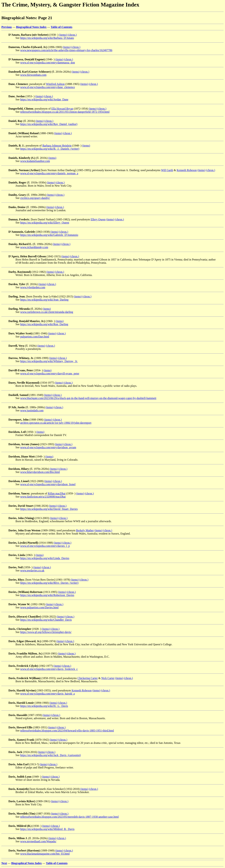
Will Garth (167, 170)
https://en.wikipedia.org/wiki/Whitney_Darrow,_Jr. (49, 361)
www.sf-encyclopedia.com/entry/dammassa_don (48, 63)
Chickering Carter (88, 678)
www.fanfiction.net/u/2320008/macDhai (43, 497)
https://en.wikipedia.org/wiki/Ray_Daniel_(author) (49, 124)
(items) (63, 35)
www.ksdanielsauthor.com (35, 161)
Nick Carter (108, 678)
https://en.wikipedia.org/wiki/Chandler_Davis (46, 620)
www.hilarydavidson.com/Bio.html (40, 472)
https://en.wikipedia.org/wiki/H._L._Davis (44, 706)
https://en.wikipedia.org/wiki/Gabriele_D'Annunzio (49, 235)
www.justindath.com (32, 410)
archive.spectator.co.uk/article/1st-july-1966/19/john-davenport (56, 423)
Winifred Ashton (55, 84)
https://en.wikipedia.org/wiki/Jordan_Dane (44, 99)
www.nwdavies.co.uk (32, 570)
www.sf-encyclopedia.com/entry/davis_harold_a (47, 694)
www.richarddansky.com (34, 247)
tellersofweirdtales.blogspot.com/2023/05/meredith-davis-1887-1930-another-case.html (69, 817)
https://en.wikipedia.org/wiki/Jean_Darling (44, 300)
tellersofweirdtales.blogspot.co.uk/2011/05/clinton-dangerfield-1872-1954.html (65, 112)
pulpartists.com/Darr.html (35, 337)
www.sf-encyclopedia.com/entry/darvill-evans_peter (50, 373)
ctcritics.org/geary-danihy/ (35, 198)
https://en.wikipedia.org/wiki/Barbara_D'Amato (47, 38)
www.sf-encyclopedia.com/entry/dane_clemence (48, 87)
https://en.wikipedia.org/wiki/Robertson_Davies (47, 595)
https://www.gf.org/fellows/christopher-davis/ (46, 632)
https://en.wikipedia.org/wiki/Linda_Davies (45, 558)
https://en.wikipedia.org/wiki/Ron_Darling (44, 324)
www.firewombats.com (33, 75)
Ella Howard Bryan (62, 109)
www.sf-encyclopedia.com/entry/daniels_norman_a (49, 173)
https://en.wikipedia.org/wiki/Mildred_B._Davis (47, 829)
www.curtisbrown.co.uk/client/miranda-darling (47, 312)
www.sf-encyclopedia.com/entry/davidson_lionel (48, 484)
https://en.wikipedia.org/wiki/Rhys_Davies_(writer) (49, 583)
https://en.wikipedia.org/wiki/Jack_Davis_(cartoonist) (51, 755)
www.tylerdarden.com (33, 287)
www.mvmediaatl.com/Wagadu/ (38, 841)
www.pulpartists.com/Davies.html (39, 607)
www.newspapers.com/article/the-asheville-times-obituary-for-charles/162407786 (66, 50)
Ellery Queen (98, 219)
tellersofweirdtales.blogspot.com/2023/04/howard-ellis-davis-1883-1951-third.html (67, 731)
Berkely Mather (85, 530)
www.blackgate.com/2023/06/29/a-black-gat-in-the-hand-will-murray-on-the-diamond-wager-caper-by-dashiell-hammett (88, 398)
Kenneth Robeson (187, 170)
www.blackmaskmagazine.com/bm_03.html (45, 854)
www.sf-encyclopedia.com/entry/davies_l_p (45, 546)
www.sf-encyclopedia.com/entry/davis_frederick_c (49, 669)
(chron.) (72, 35)
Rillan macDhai (57, 493)
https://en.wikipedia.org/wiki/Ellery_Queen (45, 223)
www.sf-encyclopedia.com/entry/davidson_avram (48, 447)
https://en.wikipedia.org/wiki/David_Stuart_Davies (49, 509)
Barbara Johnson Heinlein (57, 146)
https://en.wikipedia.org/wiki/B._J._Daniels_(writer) (50, 149)
